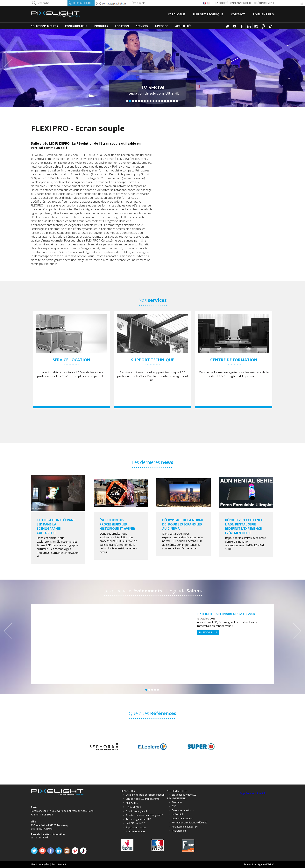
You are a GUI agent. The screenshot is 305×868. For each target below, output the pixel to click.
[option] (71, 360)
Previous (10, 67)
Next (295, 67)
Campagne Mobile (241, 3)
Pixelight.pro (263, 14)
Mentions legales (40, 864)
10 (153, 101)
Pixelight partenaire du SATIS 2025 (226, 614)
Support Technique (208, 14)
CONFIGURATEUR (76, 26)
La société (222, 3)
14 (165, 101)
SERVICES (142, 26)
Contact (238, 14)
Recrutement (59, 864)
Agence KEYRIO (266, 864)
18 (177, 101)
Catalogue (176, 14)
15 (168, 101)
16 (171, 101)
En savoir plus (208, 632)
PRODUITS (101, 26)
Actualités (183, 26)
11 (156, 101)
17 (174, 101)
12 (159, 101)
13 (162, 101)
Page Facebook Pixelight (253, 793)
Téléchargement (264, 3)
